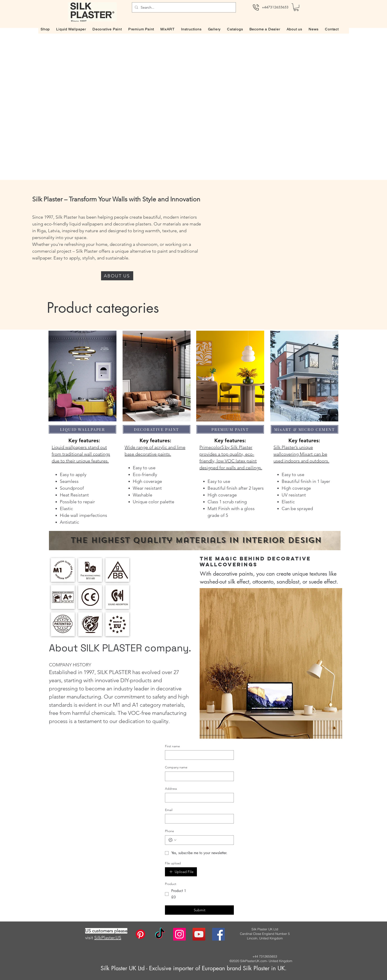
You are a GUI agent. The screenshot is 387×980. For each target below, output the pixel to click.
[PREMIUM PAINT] (230, 429)
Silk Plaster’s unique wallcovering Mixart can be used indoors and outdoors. (301, 454)
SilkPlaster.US (108, 938)
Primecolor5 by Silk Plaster (226, 447)
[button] (296, 7)
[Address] (198, 798)
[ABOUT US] (117, 276)
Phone (169, 831)
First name (172, 746)
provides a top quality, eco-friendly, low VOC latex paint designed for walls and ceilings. (231, 461)
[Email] (198, 819)
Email (169, 810)
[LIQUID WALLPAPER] (82, 429)
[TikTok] (160, 934)
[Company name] (198, 776)
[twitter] (199, 934)
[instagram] (179, 934)
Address (171, 789)
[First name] (198, 755)
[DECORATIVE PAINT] (157, 429)
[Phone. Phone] (204, 840)
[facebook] (218, 934)
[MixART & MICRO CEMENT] (305, 429)
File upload (173, 863)
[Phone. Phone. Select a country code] (172, 840)
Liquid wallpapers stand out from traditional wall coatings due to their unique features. (81, 454)
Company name (176, 767)
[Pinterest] (140, 934)
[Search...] (183, 7)
